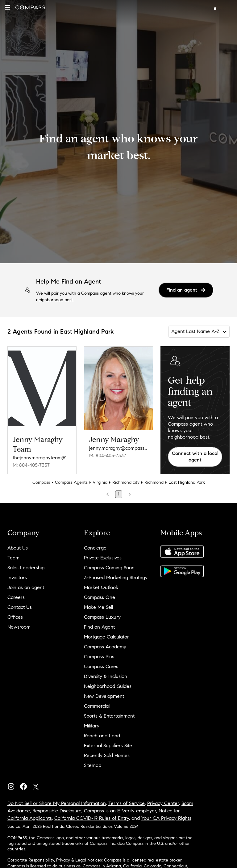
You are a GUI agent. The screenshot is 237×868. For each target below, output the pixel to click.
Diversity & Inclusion (106, 676)
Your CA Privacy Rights (166, 818)
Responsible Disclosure (57, 811)
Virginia (100, 482)
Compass (41, 482)
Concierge (95, 548)
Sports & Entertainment (109, 716)
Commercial (97, 706)
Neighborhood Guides (108, 686)
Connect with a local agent (195, 457)
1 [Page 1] (119, 494)
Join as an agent (26, 587)
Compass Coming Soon (109, 568)
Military (92, 726)
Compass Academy (105, 647)
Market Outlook (101, 587)
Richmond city (126, 482)
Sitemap (93, 765)
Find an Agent (99, 627)
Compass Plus (99, 657)
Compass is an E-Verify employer (120, 811)
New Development (104, 696)
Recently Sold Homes (107, 755)
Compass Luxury (102, 617)
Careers (16, 597)
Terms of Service (127, 803)
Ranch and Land (102, 736)
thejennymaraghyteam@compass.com (42, 458)
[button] (7, 7)
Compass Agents (71, 482)
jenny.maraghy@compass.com (118, 448)
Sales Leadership (26, 568)
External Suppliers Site (108, 746)
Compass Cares (101, 666)
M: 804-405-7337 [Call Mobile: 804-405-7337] (31, 465)
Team (13, 558)
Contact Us (20, 607)
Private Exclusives (103, 558)
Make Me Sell (98, 607)
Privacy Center (163, 803)
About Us (18, 548)
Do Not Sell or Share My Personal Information (57, 803)
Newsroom (19, 627)
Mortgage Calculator (106, 637)
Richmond (154, 482)
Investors (17, 577)
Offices (15, 617)
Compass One (100, 597)
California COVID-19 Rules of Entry (92, 818)
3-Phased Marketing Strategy (116, 577)
